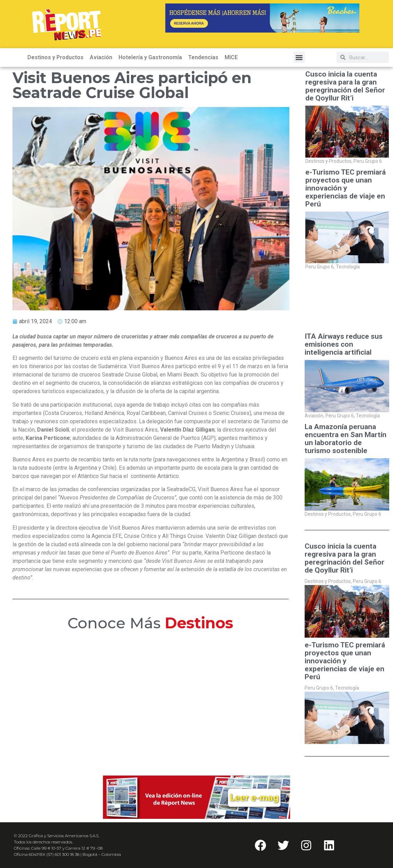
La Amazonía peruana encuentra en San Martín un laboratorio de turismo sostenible (346, 439)
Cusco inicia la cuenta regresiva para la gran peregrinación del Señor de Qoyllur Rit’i (345, 86)
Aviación (101, 57)
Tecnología (348, 267)
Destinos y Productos (55, 57)
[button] (299, 57)
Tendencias (203, 57)
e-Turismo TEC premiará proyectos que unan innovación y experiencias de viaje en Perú (346, 188)
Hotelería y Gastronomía (150, 57)
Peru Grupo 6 (368, 161)
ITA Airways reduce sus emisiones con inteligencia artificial (344, 344)
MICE (231, 57)
